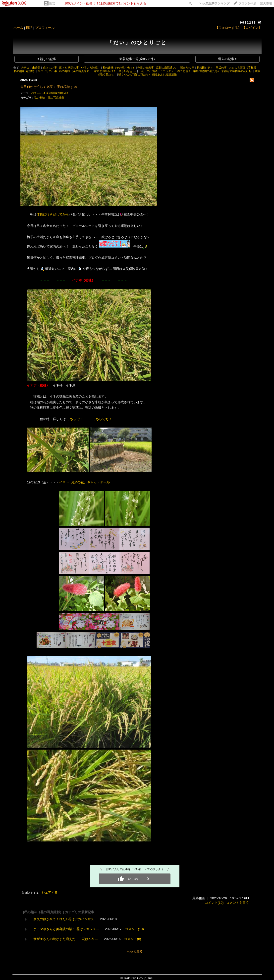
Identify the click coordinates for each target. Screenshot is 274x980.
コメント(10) (214, 903)
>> (214, 3)
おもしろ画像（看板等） (244, 68)
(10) (74, 87)
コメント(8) (132, 939)
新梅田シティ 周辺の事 (212, 68)
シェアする (50, 892)
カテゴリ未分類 (31, 68)
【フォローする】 (228, 28)
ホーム (18, 28)
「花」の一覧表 (148, 71)
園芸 (52, 3)
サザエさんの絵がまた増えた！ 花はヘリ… (66, 939)
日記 (29, 28)
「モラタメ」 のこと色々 (175, 71)
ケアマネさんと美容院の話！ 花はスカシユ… (66, 929)
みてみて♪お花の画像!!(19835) (50, 93)
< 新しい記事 (47, 59)
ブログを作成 (247, 3)
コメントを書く (238, 903)
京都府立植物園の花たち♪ (237, 71)
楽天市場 (266, 3)
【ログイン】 (252, 28)
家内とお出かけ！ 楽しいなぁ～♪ (115, 71)
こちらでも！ (102, 419)
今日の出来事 (146, 68)
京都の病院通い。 (167, 68)
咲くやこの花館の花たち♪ (134, 74)
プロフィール (45, 28)
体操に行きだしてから (53, 214)
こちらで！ (75, 419)
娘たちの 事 (50, 68)
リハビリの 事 (47, 71)
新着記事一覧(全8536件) (137, 59)
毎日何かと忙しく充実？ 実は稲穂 (45, 87)
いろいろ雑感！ (91, 68)
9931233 (248, 22)
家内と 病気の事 (69, 68)
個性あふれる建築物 (164, 74)
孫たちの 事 (187, 68)
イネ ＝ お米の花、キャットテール (84, 482)
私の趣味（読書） (25, 71)
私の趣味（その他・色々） (119, 68)
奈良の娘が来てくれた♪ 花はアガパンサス (64, 919)
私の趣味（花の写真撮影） (76, 71)
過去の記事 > (228, 59)
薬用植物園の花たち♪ (206, 71)
